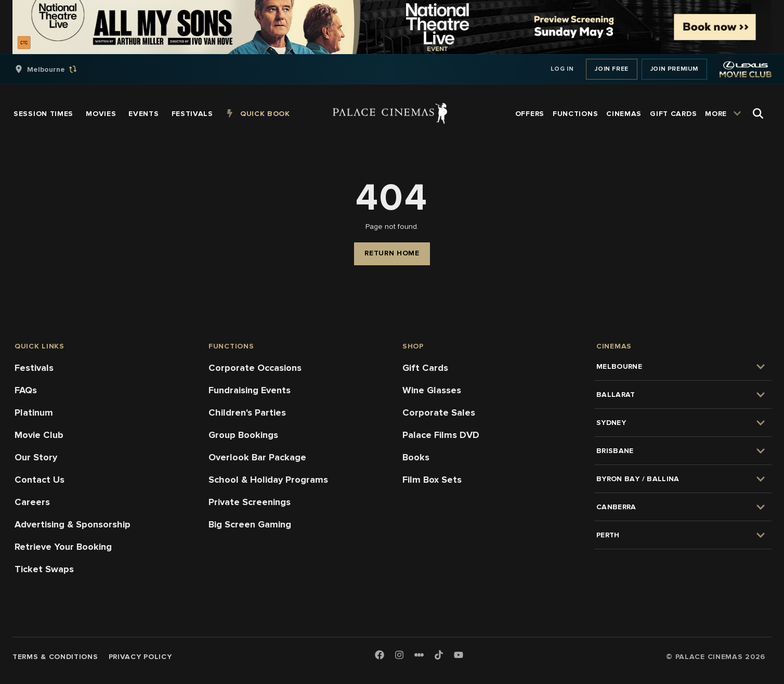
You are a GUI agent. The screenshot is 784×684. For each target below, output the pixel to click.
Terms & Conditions (55, 657)
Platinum (34, 412)
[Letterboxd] (419, 655)
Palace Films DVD (441, 435)
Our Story (36, 457)
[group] (57, 69)
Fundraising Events (250, 390)
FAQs (26, 390)
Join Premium (674, 69)
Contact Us (40, 480)
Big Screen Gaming (250, 524)
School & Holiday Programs (268, 480)
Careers (32, 502)
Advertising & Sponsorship (73, 524)
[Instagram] (399, 656)
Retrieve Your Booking (63, 547)
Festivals (34, 368)
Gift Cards (425, 368)
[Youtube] (459, 656)
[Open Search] (758, 113)
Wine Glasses (432, 390)
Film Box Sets (432, 480)
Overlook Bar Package (257, 457)
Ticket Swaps (44, 569)
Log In (562, 69)
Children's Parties (247, 412)
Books (416, 457)
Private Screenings (250, 502)
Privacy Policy (140, 657)
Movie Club (39, 435)
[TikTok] (439, 655)
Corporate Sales (439, 412)
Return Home (392, 253)
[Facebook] (380, 656)
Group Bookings (243, 435)
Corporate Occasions (255, 368)
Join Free (611, 69)
